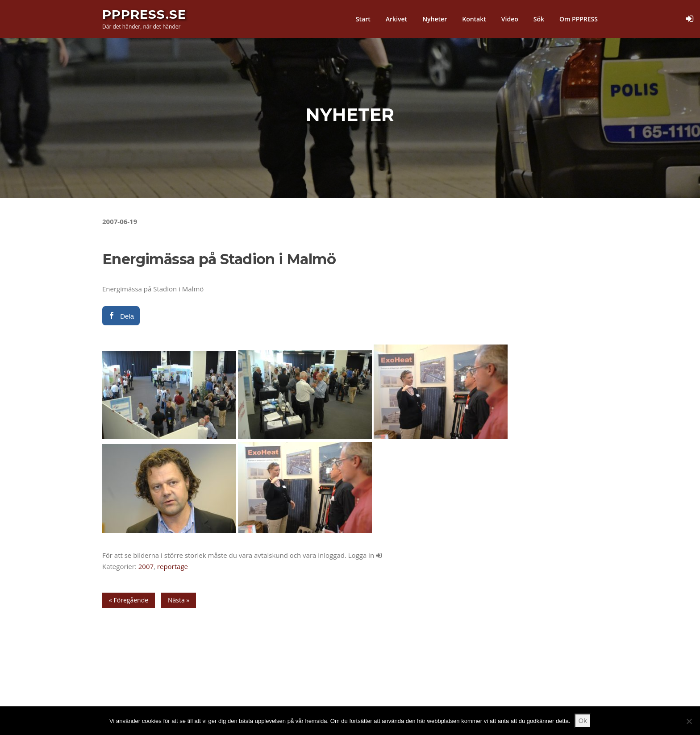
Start (363, 19)
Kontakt (474, 19)
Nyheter (435, 19)
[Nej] (689, 721)
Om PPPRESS (579, 19)
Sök (539, 19)
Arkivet (396, 19)
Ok (583, 720)
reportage (173, 566)
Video (510, 19)
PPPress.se (144, 14)
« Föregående (129, 600)
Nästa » (179, 600)
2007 (146, 566)
